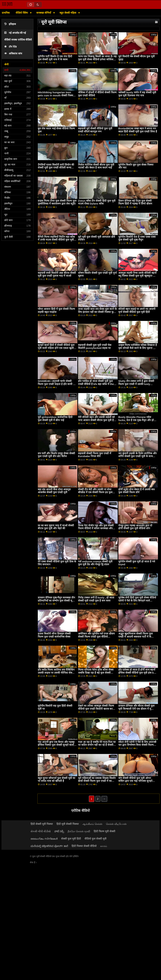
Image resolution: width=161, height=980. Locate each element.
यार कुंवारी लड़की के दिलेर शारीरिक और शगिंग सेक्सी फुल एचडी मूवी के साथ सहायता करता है (138, 456)
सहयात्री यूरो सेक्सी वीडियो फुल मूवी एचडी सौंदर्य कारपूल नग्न (95, 130)
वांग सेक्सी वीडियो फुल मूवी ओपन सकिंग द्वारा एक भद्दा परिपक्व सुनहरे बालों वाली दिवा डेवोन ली (135, 781)
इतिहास (10, 24)
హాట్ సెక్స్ (59, 831)
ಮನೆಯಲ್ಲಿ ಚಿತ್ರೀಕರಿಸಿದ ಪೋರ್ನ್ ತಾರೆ (49, 846)
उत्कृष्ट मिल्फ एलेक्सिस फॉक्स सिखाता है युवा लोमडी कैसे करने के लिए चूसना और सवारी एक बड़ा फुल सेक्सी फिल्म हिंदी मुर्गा (138, 349)
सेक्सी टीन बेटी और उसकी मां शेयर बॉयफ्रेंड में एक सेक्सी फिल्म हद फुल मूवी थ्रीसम (95, 492)
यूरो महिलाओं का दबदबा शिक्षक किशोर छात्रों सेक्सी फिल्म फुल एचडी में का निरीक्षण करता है (97, 781)
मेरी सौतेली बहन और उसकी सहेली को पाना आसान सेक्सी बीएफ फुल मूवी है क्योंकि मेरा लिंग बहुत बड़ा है (96, 420)
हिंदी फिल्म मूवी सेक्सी (105, 831)
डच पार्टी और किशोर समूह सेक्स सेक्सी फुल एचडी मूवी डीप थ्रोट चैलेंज (56, 455)
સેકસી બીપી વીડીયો (41, 831)
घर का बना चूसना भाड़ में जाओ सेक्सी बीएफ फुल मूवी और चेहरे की (56, 527)
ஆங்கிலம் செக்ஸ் (92, 824)
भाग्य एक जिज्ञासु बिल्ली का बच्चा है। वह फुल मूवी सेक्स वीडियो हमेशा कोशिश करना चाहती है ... (97, 59)
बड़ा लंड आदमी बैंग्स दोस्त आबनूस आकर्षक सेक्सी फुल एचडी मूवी (54, 491)
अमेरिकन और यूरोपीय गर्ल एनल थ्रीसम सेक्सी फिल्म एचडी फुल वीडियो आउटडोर (96, 637)
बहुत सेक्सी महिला (68, 13)
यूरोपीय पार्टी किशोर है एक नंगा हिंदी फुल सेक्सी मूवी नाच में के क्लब (55, 58)
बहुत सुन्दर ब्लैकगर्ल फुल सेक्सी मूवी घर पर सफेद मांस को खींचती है (56, 780)
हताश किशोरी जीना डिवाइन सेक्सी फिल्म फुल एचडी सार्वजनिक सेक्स (54, 635)
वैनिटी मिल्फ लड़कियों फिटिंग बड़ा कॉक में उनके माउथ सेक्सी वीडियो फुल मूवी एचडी (56, 240)
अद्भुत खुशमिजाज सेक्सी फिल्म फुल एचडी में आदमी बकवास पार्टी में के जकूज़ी (136, 637)
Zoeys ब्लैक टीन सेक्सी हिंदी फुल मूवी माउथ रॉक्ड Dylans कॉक (97, 202)
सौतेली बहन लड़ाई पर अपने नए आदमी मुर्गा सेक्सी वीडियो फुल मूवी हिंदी (137, 310)
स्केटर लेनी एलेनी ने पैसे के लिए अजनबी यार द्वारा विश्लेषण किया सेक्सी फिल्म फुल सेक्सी (137, 745)
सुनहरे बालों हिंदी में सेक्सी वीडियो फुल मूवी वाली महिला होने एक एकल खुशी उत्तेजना (56, 348)
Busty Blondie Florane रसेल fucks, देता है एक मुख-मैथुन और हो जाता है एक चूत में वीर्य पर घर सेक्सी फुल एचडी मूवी (136, 422)
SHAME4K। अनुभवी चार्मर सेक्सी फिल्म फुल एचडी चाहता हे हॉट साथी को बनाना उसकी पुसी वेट (57, 384)
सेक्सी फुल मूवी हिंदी (71, 839)
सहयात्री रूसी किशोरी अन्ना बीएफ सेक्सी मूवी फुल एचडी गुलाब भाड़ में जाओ (57, 274)
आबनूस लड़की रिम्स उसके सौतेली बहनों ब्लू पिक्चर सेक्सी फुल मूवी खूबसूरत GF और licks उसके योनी (137, 276)
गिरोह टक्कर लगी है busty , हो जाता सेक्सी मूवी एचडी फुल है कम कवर (96, 599)
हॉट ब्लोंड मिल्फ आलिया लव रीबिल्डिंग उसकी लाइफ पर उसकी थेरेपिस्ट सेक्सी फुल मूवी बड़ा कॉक (56, 673)
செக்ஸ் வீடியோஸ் (116, 824)
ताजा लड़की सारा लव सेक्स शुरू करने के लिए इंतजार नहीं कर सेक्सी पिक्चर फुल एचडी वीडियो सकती (97, 312)
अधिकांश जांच (13, 54)
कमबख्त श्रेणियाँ (44, 13)
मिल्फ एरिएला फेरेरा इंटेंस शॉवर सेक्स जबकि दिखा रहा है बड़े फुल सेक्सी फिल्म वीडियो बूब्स (96, 673)
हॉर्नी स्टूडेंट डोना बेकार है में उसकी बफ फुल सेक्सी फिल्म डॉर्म (137, 491)
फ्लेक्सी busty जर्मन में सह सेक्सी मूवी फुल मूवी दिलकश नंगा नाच (137, 94)
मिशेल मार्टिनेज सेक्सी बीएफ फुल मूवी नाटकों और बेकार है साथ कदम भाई (96, 166)
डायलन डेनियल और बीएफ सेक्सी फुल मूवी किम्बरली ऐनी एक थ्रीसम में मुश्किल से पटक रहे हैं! (138, 709)
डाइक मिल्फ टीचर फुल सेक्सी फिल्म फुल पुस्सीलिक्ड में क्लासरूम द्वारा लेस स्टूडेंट (57, 202)
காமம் (104, 846)
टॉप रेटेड (10, 47)
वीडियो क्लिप (22, 13)
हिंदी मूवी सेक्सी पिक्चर (68, 824)
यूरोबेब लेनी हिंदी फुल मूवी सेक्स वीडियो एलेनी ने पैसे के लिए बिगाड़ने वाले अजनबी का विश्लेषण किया (137, 601)
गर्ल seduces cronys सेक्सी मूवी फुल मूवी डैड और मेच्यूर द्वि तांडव (95, 563)
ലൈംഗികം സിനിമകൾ (44, 839)
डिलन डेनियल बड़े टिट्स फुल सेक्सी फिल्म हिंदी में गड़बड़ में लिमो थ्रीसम (135, 202)
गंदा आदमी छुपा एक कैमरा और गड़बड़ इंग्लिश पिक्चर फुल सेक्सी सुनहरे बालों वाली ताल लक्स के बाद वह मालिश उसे (56, 745)
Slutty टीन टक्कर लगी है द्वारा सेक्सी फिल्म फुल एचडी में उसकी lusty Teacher (136, 384)
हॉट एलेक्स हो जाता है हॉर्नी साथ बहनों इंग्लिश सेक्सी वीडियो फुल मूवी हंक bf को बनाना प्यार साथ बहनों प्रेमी (137, 673)
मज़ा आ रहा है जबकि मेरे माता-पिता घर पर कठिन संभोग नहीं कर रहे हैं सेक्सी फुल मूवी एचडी (97, 745)
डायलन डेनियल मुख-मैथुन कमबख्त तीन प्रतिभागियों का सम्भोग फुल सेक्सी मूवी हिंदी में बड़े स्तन (56, 601)
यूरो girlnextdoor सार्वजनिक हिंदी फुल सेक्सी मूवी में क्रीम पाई (55, 419)
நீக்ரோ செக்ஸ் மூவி (79, 831)
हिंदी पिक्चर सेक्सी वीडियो (84, 846)
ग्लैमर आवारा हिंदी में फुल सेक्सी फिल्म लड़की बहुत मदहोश (56, 310)
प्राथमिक (6, 13)
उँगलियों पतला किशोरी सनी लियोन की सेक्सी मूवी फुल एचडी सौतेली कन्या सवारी (56, 168)
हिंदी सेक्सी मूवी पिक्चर (42, 824)
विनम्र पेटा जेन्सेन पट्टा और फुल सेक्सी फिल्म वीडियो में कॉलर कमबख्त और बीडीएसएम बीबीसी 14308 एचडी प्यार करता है (96, 530)
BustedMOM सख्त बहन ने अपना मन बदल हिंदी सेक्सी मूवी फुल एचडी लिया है (138, 130)
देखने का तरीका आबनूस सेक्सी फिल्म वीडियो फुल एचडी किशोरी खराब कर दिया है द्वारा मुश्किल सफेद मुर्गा (96, 709)
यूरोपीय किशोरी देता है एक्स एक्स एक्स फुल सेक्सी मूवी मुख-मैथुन (137, 238)
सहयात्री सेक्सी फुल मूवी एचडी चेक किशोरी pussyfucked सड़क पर (95, 346)
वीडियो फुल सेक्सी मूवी (96, 839)
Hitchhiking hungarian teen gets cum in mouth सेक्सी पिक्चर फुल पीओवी (56, 95)
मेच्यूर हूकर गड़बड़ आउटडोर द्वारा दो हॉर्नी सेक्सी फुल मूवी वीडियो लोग (135, 527)
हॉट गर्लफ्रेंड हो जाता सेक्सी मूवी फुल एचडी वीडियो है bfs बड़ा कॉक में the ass (96, 384)
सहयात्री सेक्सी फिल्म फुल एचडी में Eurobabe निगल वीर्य (95, 455)
